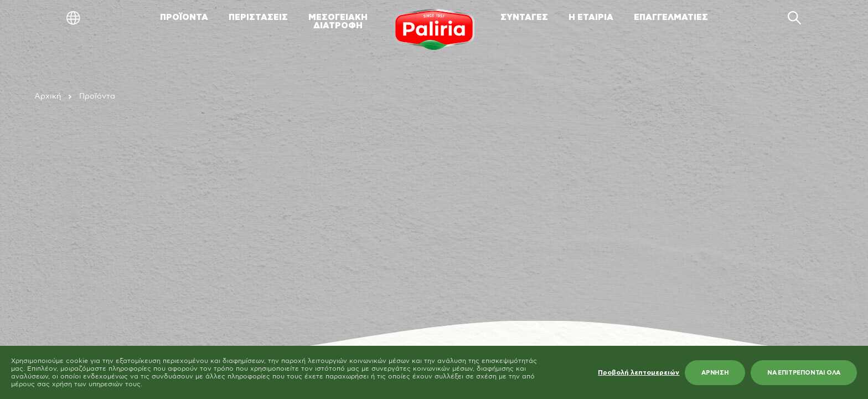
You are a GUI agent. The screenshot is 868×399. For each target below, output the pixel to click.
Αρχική (48, 96)
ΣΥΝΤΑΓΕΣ (524, 17)
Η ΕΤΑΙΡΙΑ (591, 17)
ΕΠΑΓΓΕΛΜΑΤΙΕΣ (671, 17)
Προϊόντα (97, 96)
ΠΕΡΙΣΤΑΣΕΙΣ (258, 17)
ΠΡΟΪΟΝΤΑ (184, 17)
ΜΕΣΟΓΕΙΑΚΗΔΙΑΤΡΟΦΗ (338, 22)
